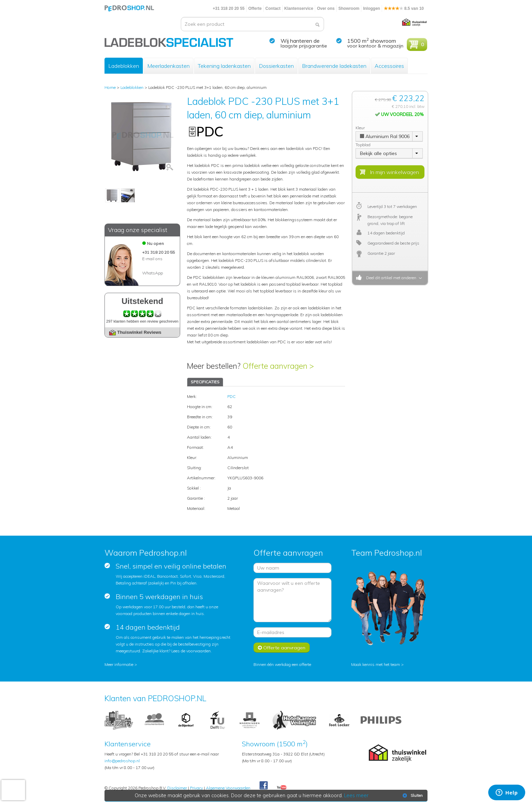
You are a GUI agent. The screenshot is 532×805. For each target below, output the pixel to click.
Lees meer (357, 796)
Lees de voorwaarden (191, 651)
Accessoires (389, 66)
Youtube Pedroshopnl (282, 788)
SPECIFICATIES (205, 382)
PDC (232, 396)
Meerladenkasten (168, 66)
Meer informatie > (121, 664)
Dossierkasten (276, 66)
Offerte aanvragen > (278, 366)
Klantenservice (299, 8)
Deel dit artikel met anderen (390, 278)
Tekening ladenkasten (224, 66)
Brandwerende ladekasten (334, 66)
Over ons (326, 8)
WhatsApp (153, 273)
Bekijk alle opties (378, 153)
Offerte (255, 8)
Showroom (349, 8)
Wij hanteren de (300, 41)
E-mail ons (152, 259)
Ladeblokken (124, 66)
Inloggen (372, 8)
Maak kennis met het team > (377, 664)
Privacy (196, 788)
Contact (273, 8)
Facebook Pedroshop (264, 786)
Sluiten (412, 796)
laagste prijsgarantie (304, 46)
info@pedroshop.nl (122, 761)
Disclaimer (177, 788)
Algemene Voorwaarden (228, 788)
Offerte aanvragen (282, 648)
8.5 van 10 (404, 8)
